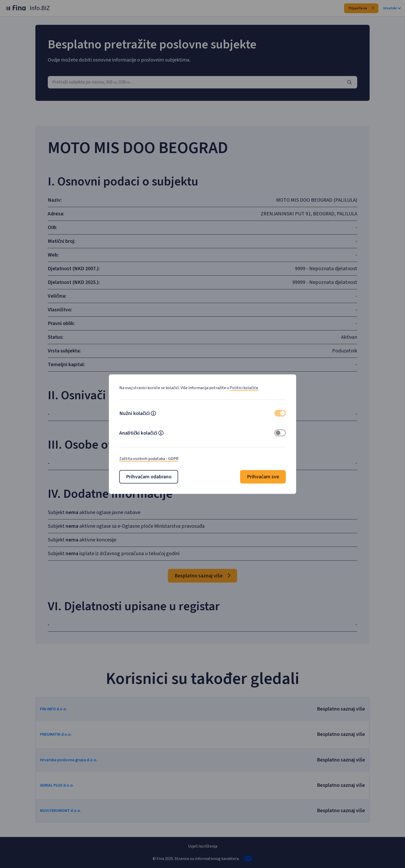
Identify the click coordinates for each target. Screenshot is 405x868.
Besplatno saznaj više (202, 576)
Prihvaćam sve (263, 477)
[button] (153, 414)
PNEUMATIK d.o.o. (65, 734)
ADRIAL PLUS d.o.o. (66, 785)
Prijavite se (361, 8)
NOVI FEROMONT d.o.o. (70, 811)
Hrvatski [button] (392, 8)
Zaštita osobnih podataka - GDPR (149, 459)
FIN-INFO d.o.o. (63, 709)
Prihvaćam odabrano (149, 477)
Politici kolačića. (244, 388)
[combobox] (202, 82)
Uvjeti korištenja (203, 846)
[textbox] (202, 82)
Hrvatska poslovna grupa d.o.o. (78, 760)
